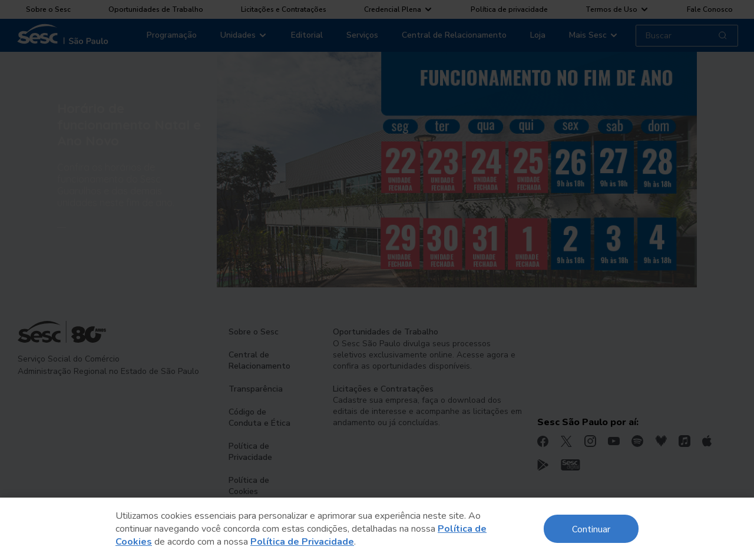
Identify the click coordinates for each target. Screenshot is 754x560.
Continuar (591, 528)
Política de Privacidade (302, 542)
